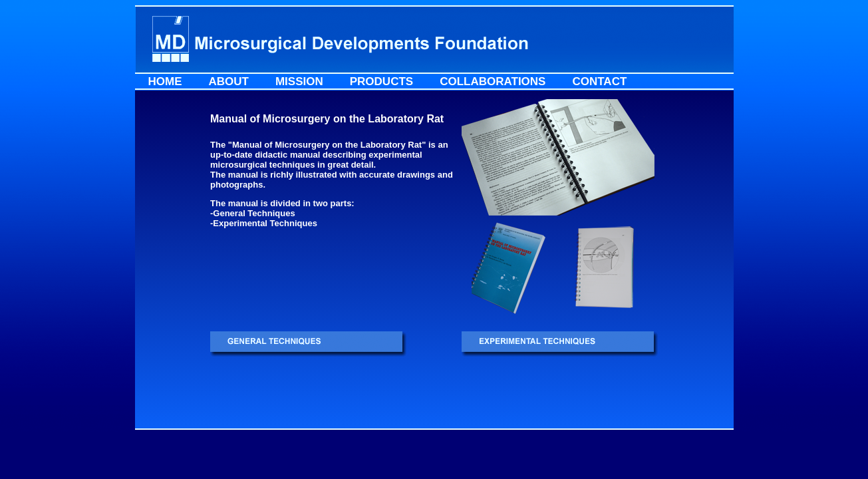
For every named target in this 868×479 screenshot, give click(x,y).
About (229, 81)
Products (381, 81)
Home (165, 81)
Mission (299, 81)
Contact (599, 81)
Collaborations (493, 81)
